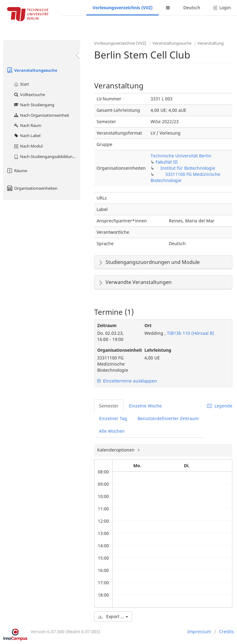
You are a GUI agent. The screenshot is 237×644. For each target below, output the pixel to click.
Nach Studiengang (34, 105)
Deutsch (192, 8)
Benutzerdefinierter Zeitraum (168, 418)
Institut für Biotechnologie (188, 168)
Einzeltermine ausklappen (127, 381)
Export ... (113, 616)
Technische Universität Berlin (181, 156)
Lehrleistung (158, 350)
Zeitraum (107, 325)
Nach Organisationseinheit (41, 115)
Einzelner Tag (113, 418)
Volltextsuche (29, 95)
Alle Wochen (112, 431)
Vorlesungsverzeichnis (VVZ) (123, 8)
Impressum (199, 632)
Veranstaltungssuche (32, 70)
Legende (220, 406)
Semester (109, 406)
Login (222, 8)
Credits (227, 632)
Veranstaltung (211, 43)
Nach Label (27, 136)
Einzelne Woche (145, 406)
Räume (17, 171)
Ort (148, 325)
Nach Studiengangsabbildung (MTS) (47, 156)
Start (21, 84)
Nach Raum (27, 125)
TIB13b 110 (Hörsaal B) (190, 333)
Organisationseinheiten (32, 188)
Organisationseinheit (116, 350)
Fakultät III (167, 162)
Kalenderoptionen (116, 450)
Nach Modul (28, 146)
